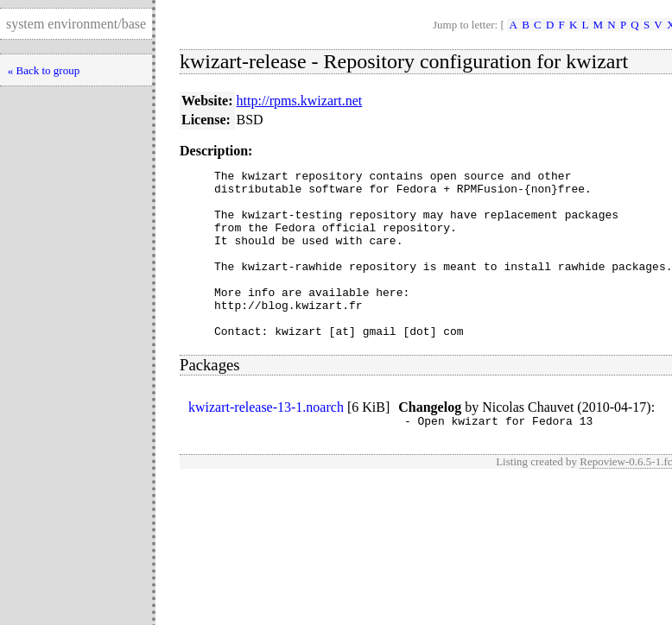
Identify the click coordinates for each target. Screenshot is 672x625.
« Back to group (44, 70)
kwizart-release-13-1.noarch (266, 441)
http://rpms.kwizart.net (300, 101)
